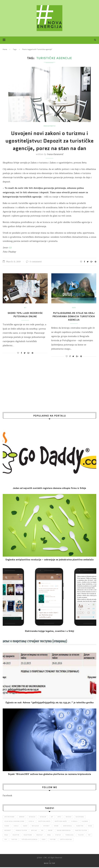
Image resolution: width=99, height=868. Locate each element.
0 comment (34, 262)
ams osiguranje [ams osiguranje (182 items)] (10, 817)
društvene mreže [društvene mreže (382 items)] (62, 822)
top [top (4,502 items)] (23, 840)
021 (10, 248)
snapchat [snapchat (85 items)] (58, 836)
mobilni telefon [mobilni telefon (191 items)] (30, 831)
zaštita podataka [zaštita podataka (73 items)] (86, 840)
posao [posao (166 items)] (23, 836)
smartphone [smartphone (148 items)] (45, 836)
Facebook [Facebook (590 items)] (87, 822)
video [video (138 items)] (62, 840)
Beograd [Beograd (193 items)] (72, 817)
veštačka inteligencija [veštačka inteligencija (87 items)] (48, 840)
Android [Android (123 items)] (22, 817)
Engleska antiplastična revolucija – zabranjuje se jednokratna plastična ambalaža (49, 560)
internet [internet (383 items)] (48, 826)
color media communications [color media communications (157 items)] (15, 822)
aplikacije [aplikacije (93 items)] (45, 817)
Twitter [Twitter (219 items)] (32, 840)
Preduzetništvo (49, 126)
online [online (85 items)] (61, 831)
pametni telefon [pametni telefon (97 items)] (10, 836)
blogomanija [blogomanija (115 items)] (83, 817)
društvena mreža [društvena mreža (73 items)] (45, 822)
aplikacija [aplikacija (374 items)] (33, 817)
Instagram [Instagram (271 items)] (37, 826)
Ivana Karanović (55, 154)
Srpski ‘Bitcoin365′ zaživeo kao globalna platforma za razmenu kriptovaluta (49, 774)
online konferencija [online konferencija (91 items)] (74, 831)
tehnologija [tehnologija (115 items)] (89, 836)
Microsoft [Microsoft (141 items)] (17, 831)
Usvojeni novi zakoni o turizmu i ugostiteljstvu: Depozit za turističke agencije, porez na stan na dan (49, 141)
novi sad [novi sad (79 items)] (44, 831)
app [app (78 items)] (54, 817)
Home (5, 49)
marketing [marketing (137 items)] (82, 826)
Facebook (7, 796)
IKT (25, 308)
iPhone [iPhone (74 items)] (58, 826)
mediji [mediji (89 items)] (6, 831)
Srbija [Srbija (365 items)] (68, 836)
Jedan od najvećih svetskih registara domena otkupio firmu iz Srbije (49, 488)
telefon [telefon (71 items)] (7, 840)
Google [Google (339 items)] (17, 826)
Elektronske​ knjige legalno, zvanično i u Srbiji (49, 631)
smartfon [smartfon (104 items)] (33, 836)
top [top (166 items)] (16, 840)
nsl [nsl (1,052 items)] (52, 831)
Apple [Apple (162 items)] (62, 817)
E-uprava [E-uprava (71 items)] (76, 822)
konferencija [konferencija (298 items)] (70, 826)
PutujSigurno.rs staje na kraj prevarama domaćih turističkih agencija (74, 316)
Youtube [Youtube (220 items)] (72, 840)
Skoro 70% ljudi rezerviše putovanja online (25, 315)
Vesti (74, 308)
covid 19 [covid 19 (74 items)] (32, 822)
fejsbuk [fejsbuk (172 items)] (7, 826)
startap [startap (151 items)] (77, 836)
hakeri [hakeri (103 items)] (26, 826)
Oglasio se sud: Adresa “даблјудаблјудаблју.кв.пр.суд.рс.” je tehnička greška (50, 703)
